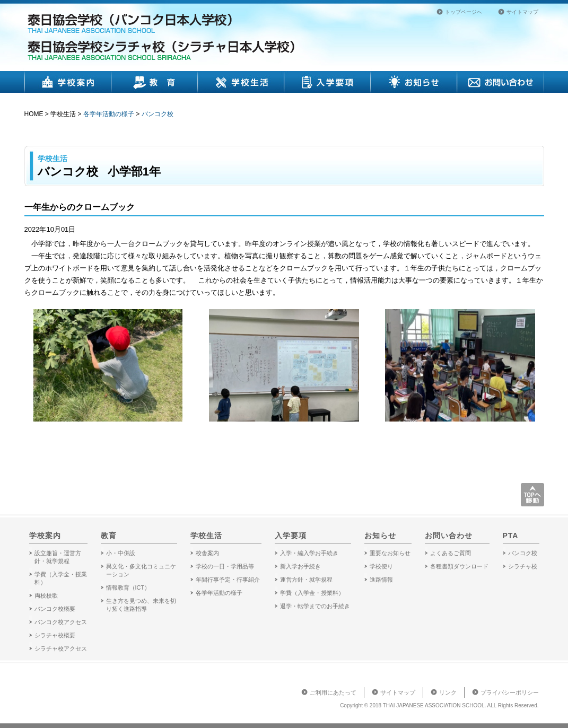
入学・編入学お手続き (309, 553)
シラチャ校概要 (55, 635)
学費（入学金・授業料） (312, 593)
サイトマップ (522, 12)
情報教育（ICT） (128, 587)
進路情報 (381, 580)
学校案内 (68, 82)
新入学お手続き (300, 566)
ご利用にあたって (333, 692)
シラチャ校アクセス (61, 648)
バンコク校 (158, 114)
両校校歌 (46, 595)
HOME (34, 114)
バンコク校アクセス (61, 622)
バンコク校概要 (55, 609)
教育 (155, 82)
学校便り (381, 566)
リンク (448, 692)
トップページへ (464, 12)
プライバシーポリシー (510, 692)
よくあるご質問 (451, 553)
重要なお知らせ (390, 553)
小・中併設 (121, 553)
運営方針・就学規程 (306, 580)
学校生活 (241, 82)
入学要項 (327, 82)
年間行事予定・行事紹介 (228, 580)
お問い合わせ (501, 82)
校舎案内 (207, 553)
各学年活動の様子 (109, 114)
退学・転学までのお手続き (315, 606)
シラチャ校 (523, 566)
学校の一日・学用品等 (225, 566)
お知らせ (414, 82)
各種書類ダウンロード (459, 566)
